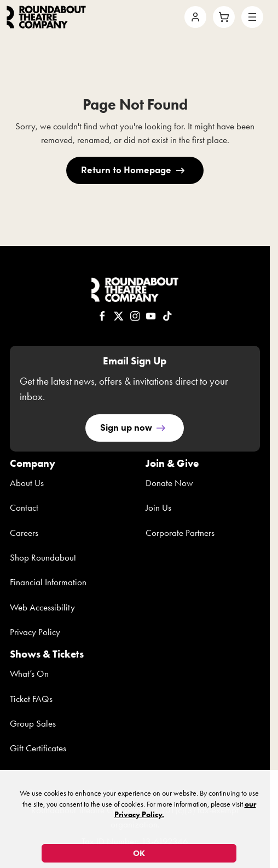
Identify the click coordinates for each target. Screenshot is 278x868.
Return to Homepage (126, 169)
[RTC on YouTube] (151, 317)
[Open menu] (252, 17)
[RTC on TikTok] (167, 317)
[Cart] (224, 17)
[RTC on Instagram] (135, 317)
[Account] (195, 17)
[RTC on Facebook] (102, 317)
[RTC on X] (119, 317)
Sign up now (126, 427)
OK (139, 853)
